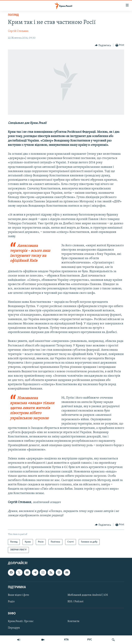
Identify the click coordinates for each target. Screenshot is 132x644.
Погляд (13, 15)
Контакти (73, 621)
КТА (66, 640)
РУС (90, 640)
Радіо (11, 602)
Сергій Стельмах (18, 31)
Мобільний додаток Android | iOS (88, 595)
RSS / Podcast (75, 602)
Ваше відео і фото (18, 595)
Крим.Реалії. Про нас (21, 621)
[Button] (103, 45)
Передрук (14, 628)
